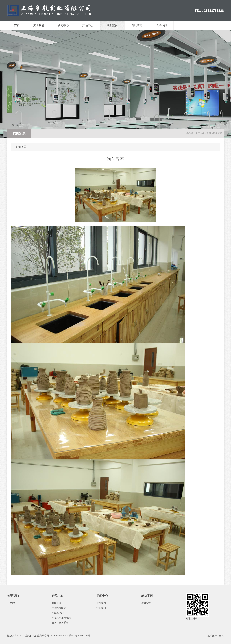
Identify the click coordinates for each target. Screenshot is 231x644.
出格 (221, 636)
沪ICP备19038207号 (80, 636)
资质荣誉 (137, 25)
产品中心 (88, 25)
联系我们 (161, 25)
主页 (198, 133)
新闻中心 (63, 25)
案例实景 (218, 133)
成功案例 (112, 25)
